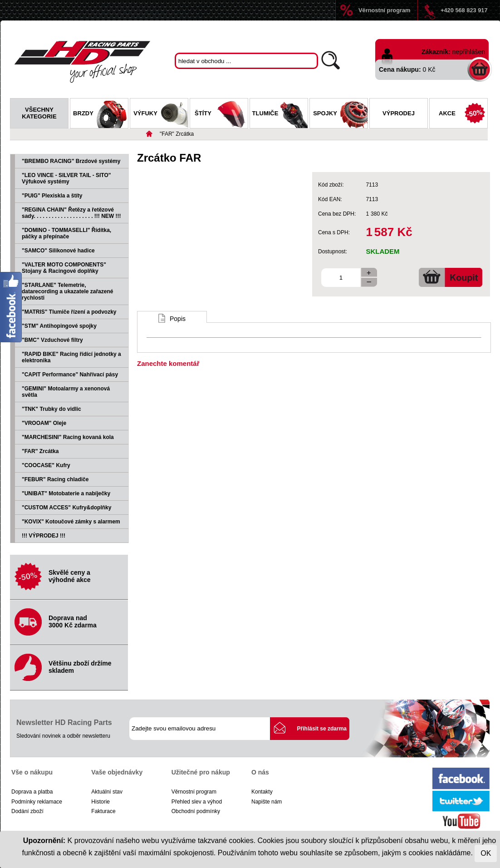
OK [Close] (486, 853)
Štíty (221, 114)
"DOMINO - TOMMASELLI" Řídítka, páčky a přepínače (66, 233)
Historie (100, 802)
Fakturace (103, 811)
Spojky (340, 114)
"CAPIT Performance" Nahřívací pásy (70, 375)
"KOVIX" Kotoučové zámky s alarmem (71, 522)
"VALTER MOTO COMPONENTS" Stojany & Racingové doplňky (64, 268)
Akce (463, 114)
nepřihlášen (469, 52)
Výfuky (161, 114)
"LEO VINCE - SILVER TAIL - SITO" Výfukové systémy (66, 178)
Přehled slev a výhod (197, 802)
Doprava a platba (32, 792)
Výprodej (399, 113)
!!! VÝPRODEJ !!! (44, 536)
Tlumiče (280, 114)
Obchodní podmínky (196, 811)
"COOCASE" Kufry (46, 465)
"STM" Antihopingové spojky (59, 326)
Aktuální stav (107, 792)
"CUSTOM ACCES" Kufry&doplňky (66, 508)
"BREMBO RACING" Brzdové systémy (71, 161)
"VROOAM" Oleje (44, 423)
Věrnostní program (384, 10)
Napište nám (267, 802)
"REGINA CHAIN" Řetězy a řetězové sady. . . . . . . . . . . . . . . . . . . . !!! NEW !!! (71, 213)
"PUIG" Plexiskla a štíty (52, 196)
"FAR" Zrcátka (177, 134)
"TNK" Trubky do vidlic (51, 409)
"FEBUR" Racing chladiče (55, 479)
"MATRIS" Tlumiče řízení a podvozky (69, 312)
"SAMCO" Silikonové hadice (58, 251)
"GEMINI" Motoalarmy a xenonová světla (66, 392)
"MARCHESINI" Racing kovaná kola (68, 437)
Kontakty (262, 792)
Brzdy (100, 114)
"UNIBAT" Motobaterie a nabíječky (66, 493)
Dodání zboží (27, 811)
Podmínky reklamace (37, 802)
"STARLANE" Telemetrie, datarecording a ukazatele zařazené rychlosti (67, 291)
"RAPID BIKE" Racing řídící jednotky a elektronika (71, 357)
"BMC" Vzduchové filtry (52, 340)
